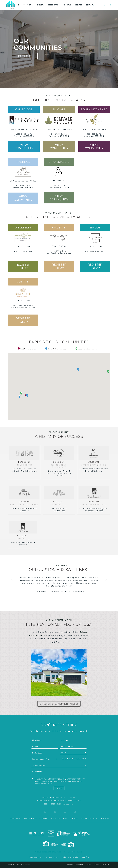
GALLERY (45, 819)
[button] (78, 370)
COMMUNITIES (15, 819)
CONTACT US (103, 819)
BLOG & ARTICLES (71, 819)
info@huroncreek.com (65, 804)
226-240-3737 (50, 804)
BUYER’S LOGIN (88, 819)
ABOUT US (56, 819)
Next (106, 580)
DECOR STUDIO (31, 819)
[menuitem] (16, 5)
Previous (12, 580)
